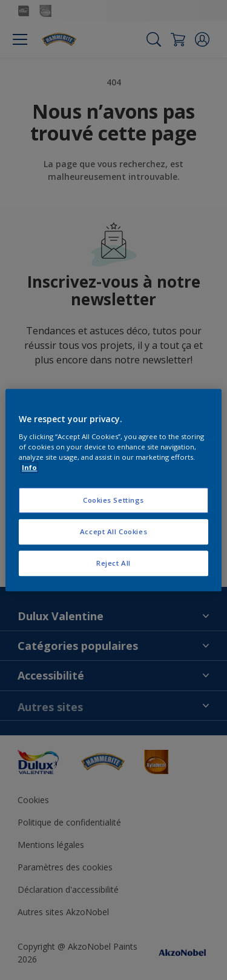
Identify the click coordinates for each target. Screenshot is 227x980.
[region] (113, 490)
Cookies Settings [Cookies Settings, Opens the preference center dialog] (113, 500)
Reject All (113, 563)
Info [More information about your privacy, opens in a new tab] (29, 467)
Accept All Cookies (113, 531)
